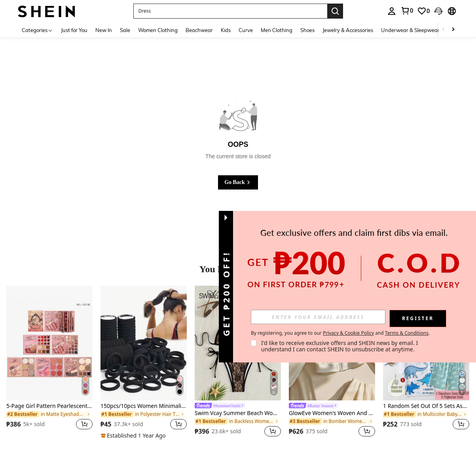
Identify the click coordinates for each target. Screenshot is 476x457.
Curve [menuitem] (246, 30)
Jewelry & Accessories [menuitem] (348, 30)
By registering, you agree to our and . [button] (340, 333)
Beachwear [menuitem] (199, 30)
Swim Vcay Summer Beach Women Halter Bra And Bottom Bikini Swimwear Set (238, 413)
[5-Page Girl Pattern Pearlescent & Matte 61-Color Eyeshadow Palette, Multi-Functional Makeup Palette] (49, 343)
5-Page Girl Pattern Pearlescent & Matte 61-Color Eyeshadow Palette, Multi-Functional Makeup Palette (49, 406)
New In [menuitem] (104, 30)
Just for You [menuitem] (74, 30)
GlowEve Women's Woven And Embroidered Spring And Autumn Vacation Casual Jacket (332, 413)
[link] (407, 11)
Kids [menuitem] (226, 30)
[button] (230, 11)
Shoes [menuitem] (307, 30)
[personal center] (392, 11)
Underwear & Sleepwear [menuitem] (410, 30)
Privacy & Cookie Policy (348, 333)
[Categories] (37, 30)
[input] (318, 317)
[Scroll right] (453, 30)
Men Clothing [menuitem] (277, 30)
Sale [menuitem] (125, 30)
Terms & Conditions (407, 333)
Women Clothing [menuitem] (158, 30)
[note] (134, 436)
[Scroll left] (444, 30)
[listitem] (49, 362)
